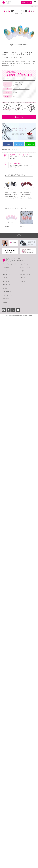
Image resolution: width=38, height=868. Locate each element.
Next (34, 188)
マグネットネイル (25, 274)
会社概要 (5, 302)
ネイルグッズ (6, 281)
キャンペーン (6, 271)
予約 (27, 2)
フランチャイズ (6, 285)
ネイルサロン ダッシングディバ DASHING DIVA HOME (14, 6)
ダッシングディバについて (9, 264)
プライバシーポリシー (8, 295)
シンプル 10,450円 (19, 82)
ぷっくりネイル (25, 264)
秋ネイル (16, 86)
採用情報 (5, 288)
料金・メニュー (6, 274)
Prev (4, 188)
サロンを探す (6, 267)
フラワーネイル (25, 271)
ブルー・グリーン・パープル (21, 89)
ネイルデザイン (31, 6)
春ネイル (23, 278)
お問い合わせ (6, 299)
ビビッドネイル (18, 84)
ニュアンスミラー (25, 267)
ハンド (15, 96)
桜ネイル (23, 281)
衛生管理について (7, 292)
